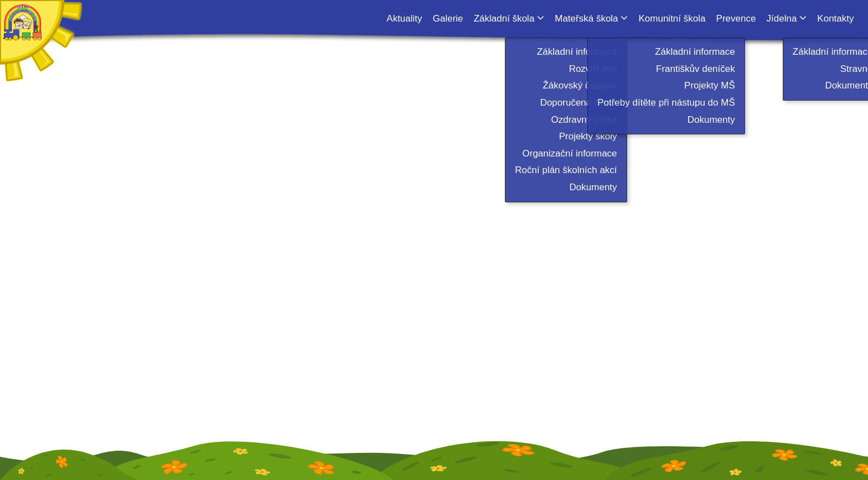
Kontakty (835, 19)
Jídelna (782, 19)
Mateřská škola (586, 19)
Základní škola (504, 19)
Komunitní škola (672, 19)
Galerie (448, 19)
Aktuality (404, 19)
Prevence (736, 19)
